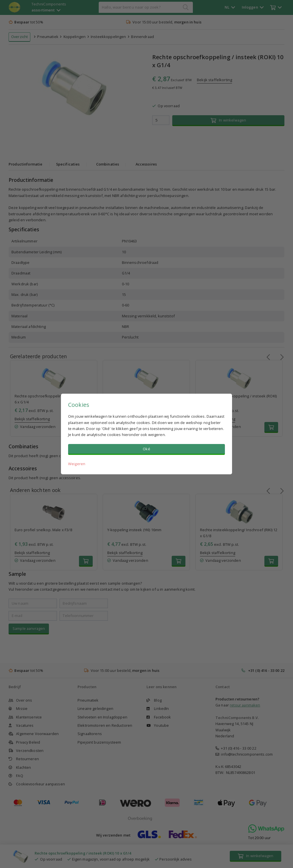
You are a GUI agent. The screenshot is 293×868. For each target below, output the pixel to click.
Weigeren (77, 464)
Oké (146, 449)
